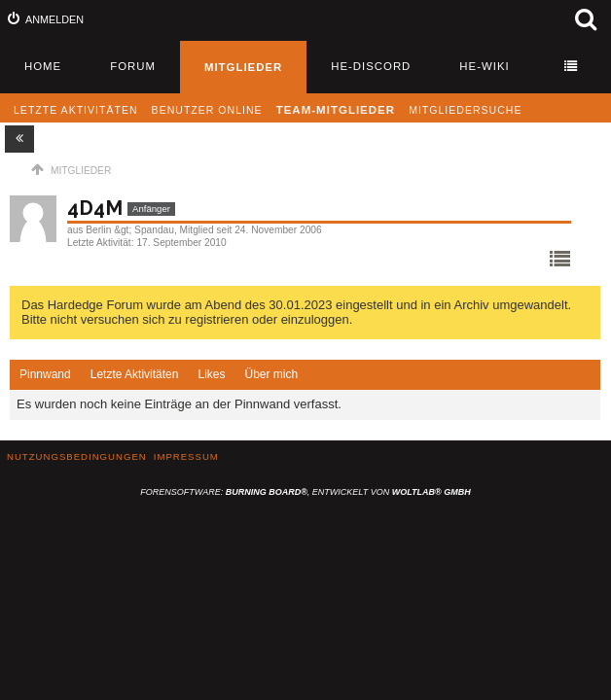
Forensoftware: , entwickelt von (305, 492)
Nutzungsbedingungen (77, 456)
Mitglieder (243, 67)
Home (43, 66)
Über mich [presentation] (271, 374)
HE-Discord (371, 66)
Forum (133, 66)
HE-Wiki (484, 66)
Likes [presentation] (211, 374)
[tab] (45, 375)
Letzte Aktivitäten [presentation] (135, 374)
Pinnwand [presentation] (45, 374)
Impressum (186, 456)
